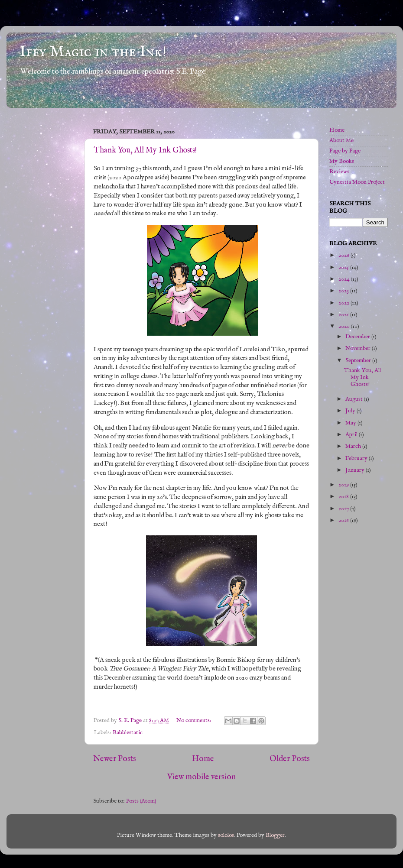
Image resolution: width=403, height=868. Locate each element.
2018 (344, 497)
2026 (344, 255)
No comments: (195, 721)
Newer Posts (115, 759)
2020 (345, 326)
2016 (344, 520)
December (358, 337)
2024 (345, 279)
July (351, 411)
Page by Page (345, 151)
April (352, 435)
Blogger (275, 835)
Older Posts (290, 759)
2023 (344, 291)
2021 (344, 315)
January (356, 470)
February (357, 458)
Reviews (339, 172)
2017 (344, 509)
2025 (344, 267)
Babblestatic (128, 733)
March (354, 446)
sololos (226, 835)
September (359, 361)
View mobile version (201, 777)
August (355, 399)
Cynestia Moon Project (357, 182)
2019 (344, 485)
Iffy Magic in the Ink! (93, 52)
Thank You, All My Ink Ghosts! (145, 151)
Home (203, 759)
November (359, 348)
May (351, 423)
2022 (344, 303)
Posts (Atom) (141, 801)
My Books (342, 161)
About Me (341, 141)
